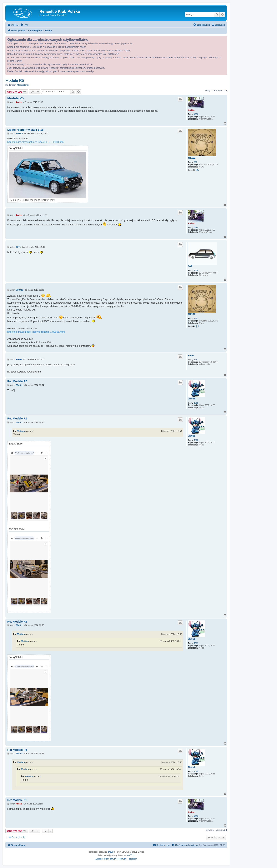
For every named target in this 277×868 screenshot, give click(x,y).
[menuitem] (24, 25)
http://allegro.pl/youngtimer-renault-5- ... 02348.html (36, 142)
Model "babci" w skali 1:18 (25, 130)
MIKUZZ (192, 158)
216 (196, 162)
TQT (190, 266)
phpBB (111, 852)
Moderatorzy (23, 85)
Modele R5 (15, 80)
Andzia (191, 110)
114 (196, 360)
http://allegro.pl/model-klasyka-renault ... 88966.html (36, 332)
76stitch (192, 399)
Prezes (191, 355)
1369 (196, 403)
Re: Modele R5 (17, 381)
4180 (196, 114)
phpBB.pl (131, 855)
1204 (196, 271)
